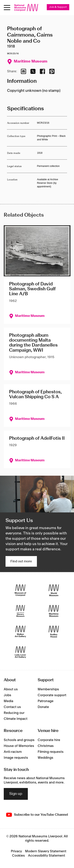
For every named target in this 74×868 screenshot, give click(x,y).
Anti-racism (13, 752)
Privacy (16, 851)
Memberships (48, 689)
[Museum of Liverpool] (20, 590)
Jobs (7, 695)
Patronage (46, 701)
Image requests (16, 758)
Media (8, 701)
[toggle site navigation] (7, 8)
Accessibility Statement (47, 856)
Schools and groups (19, 740)
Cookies (18, 856)
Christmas (46, 746)
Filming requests (51, 752)
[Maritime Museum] (54, 611)
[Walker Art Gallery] (20, 631)
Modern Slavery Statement (46, 851)
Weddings (45, 758)
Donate (43, 707)
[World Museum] (54, 590)
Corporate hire (49, 740)
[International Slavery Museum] (20, 611)
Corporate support (52, 695)
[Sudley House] (54, 631)
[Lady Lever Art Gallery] (20, 652)
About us (11, 689)
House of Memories (19, 746)
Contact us (12, 707)
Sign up (16, 794)
